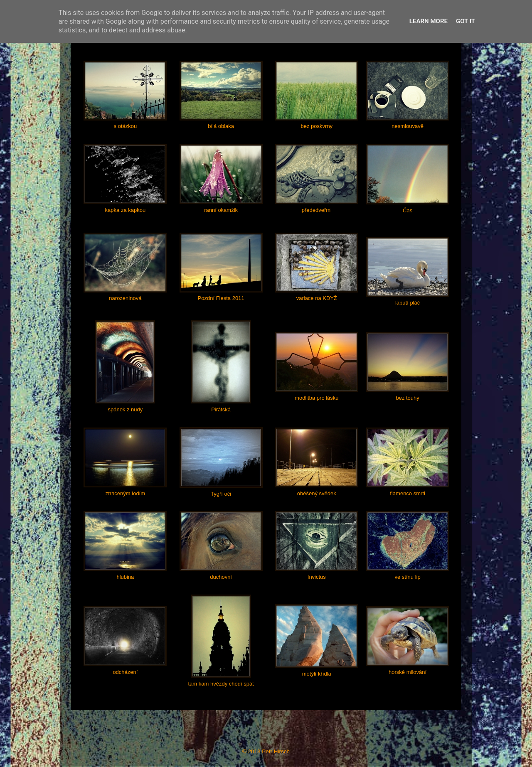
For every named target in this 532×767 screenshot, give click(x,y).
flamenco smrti (408, 493)
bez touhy (407, 398)
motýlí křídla (317, 674)
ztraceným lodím (125, 493)
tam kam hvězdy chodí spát (221, 684)
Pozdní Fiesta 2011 (221, 298)
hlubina (125, 577)
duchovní (221, 577)
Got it (465, 21)
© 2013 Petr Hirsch (266, 751)
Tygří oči (221, 494)
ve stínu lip (408, 577)
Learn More (429, 21)
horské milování (408, 672)
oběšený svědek (317, 493)
